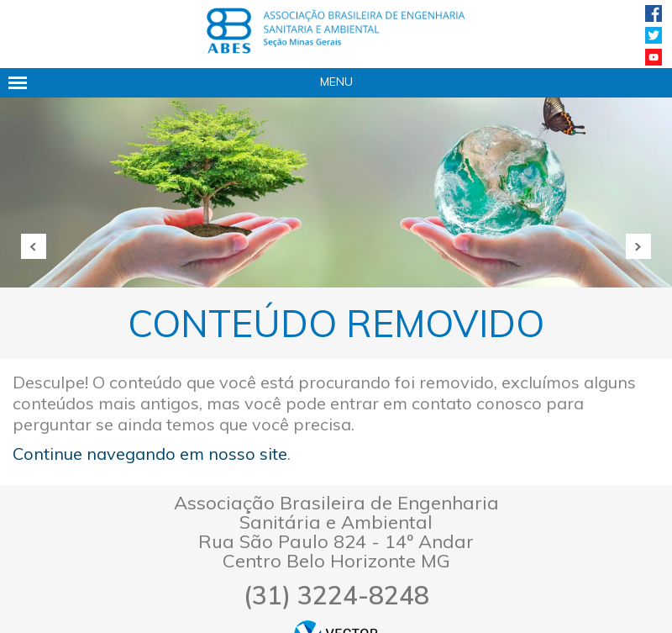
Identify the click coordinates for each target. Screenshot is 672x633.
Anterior (34, 246)
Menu (336, 82)
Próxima (638, 246)
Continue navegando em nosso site (150, 454)
